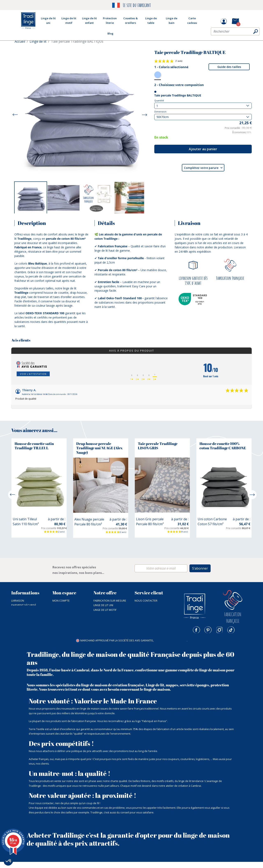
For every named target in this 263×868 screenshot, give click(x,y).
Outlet (98, 633)
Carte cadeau (103, 638)
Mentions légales (23, 633)
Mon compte (61, 601)
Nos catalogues (23, 619)
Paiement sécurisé (24, 605)
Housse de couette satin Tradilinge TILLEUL (34, 446)
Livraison (18, 601)
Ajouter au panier (203, 149)
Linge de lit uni (103, 605)
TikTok (231, 630)
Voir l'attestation (33, 374)
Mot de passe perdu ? (67, 605)
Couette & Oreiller (106, 624)
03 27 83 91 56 (143, 605)
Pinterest (208, 630)
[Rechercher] (235, 32)
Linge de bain (102, 619)
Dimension (160, 112)
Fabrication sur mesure (110, 601)
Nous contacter (146, 601)
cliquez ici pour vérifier (171, 646)
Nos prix (17, 624)
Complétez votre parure (203, 168)
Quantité (159, 100)
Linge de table (103, 614)
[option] (31, 198)
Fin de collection (105, 628)
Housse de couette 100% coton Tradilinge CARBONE (223, 446)
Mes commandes (64, 610)
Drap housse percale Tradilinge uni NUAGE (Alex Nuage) (99, 448)
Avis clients (21, 340)
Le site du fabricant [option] (131, 5)
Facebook (196, 630)
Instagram (219, 630)
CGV (14, 610)
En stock (161, 137)
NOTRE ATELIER (21, 614)
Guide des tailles (229, 67)
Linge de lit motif (105, 610)
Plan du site (20, 628)
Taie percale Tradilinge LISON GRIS (158, 446)
